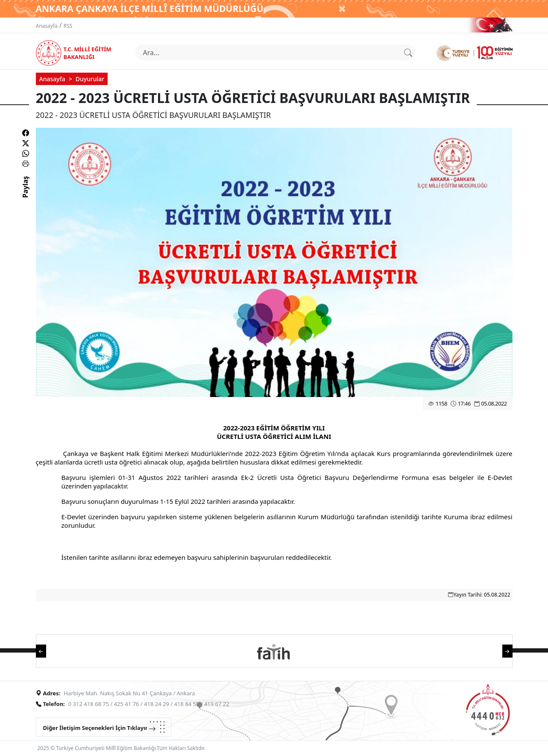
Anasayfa (47, 26)
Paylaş (25, 194)
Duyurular (90, 79)
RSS (68, 26)
